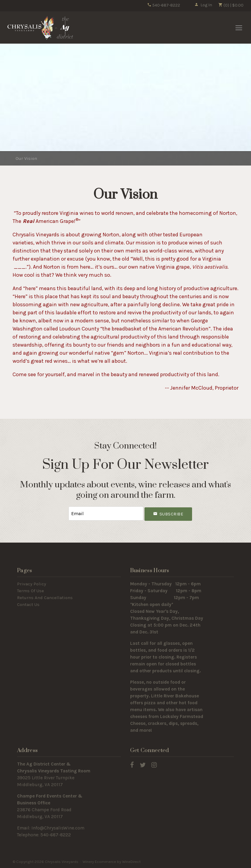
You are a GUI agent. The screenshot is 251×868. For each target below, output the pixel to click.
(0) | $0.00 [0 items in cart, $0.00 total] (231, 5)
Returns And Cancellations (45, 598)
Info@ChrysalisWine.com (58, 828)
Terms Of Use (31, 591)
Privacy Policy (32, 584)
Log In (203, 5)
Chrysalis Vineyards (40, 28)
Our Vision (26, 158)
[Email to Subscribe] (106, 513)
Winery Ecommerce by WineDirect (112, 862)
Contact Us (28, 604)
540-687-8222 (164, 5)
